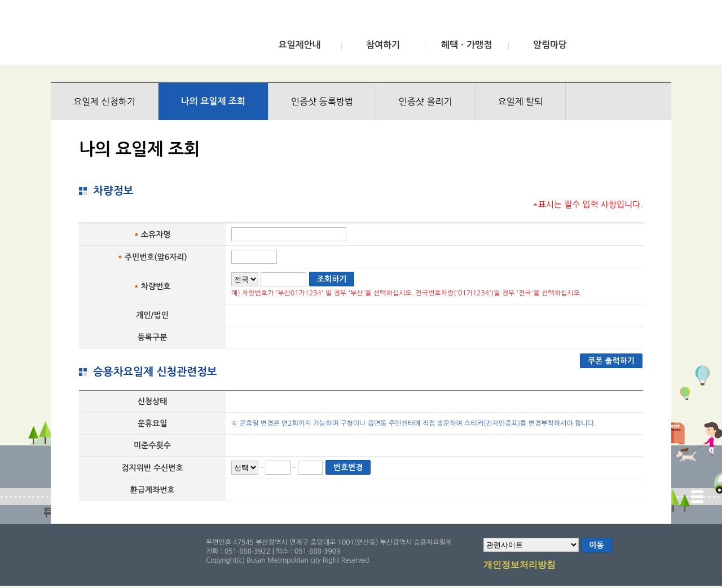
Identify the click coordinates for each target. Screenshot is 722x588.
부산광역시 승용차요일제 (135, 36)
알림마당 (550, 45)
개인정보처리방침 (520, 565)
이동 (596, 545)
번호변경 (348, 467)
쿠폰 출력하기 (611, 361)
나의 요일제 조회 (213, 101)
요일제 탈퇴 (521, 101)
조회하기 (332, 279)
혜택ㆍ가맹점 (466, 45)
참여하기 (383, 45)
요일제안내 (299, 45)
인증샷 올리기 (426, 101)
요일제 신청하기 (104, 101)
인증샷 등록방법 (322, 101)
